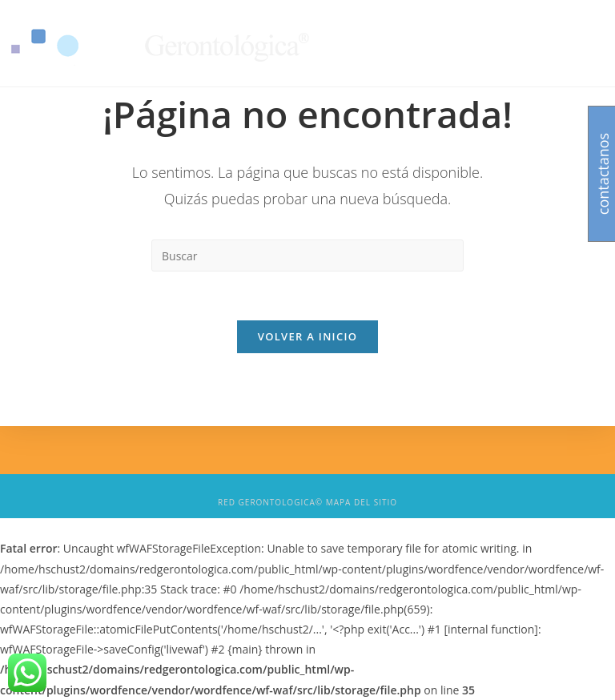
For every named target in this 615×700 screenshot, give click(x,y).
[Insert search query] (307, 255)
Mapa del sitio (362, 502)
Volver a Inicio (307, 336)
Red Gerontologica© (270, 502)
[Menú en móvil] (571, 43)
